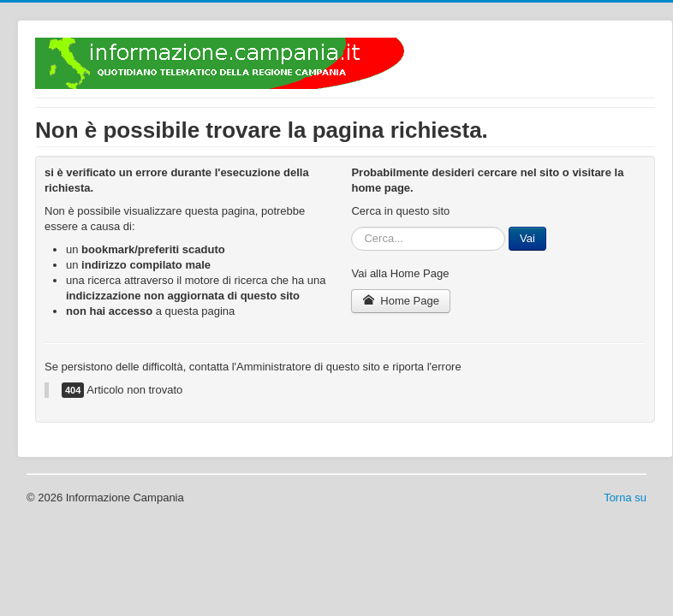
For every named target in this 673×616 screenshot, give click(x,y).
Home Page (401, 301)
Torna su (625, 498)
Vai (527, 238)
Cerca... (351, 227)
